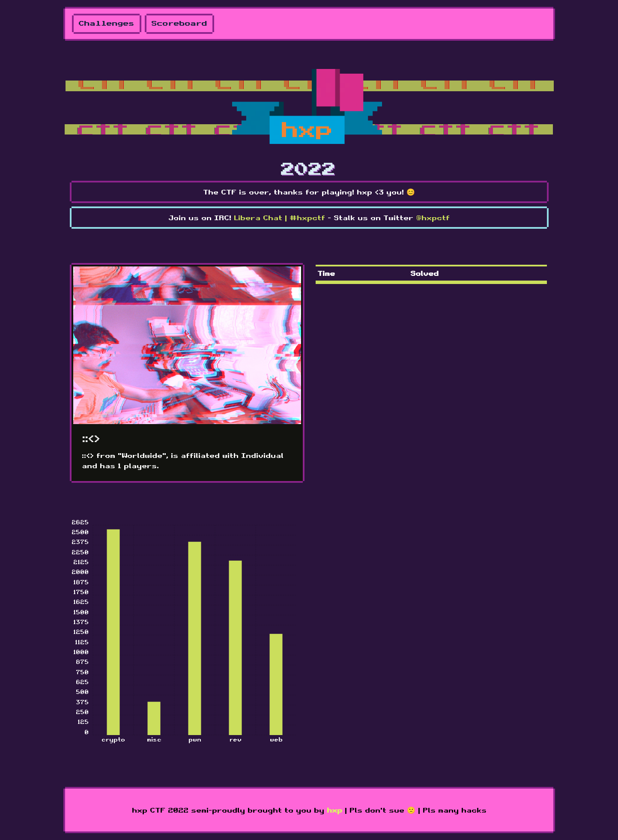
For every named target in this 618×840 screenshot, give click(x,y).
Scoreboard (179, 24)
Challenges (107, 24)
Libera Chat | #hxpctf (279, 218)
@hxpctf (433, 218)
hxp (334, 810)
